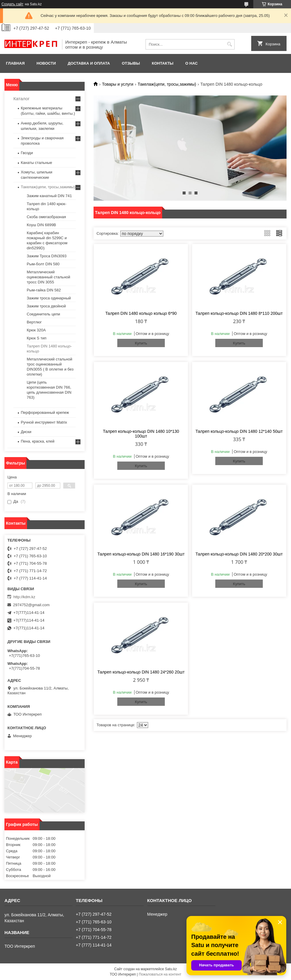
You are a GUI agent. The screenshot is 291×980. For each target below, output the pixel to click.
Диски (26, 432)
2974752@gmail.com (31, 605)
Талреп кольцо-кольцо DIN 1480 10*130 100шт (141, 434)
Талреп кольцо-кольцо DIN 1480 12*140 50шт (239, 431)
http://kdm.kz (24, 597)
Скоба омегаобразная (46, 217)
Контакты (163, 63)
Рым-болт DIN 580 (43, 264)
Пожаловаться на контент (160, 974)
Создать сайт (12, 4)
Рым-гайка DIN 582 (44, 290)
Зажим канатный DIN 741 (49, 196)
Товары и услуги (118, 84)
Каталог (22, 99)
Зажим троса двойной (46, 306)
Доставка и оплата (89, 63)
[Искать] (229, 44)
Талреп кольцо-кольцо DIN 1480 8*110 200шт (239, 313)
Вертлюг (34, 322)
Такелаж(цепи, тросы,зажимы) (167, 84)
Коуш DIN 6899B (41, 225)
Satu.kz (171, 969)
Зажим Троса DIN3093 (47, 256)
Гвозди (27, 153)
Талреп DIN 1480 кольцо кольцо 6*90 (141, 313)
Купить (141, 343)
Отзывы (131, 63)
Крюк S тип (37, 338)
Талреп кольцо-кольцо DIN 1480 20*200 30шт (239, 554)
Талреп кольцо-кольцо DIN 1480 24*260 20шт (141, 672)
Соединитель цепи (43, 314)
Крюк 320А (36, 330)
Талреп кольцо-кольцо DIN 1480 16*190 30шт (141, 554)
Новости (46, 63)
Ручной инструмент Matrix (44, 422)
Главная (15, 63)
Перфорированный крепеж (45, 412)
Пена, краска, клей (38, 441)
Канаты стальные (37, 163)
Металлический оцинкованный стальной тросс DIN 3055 (48, 277)
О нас (192, 63)
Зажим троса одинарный (49, 298)
